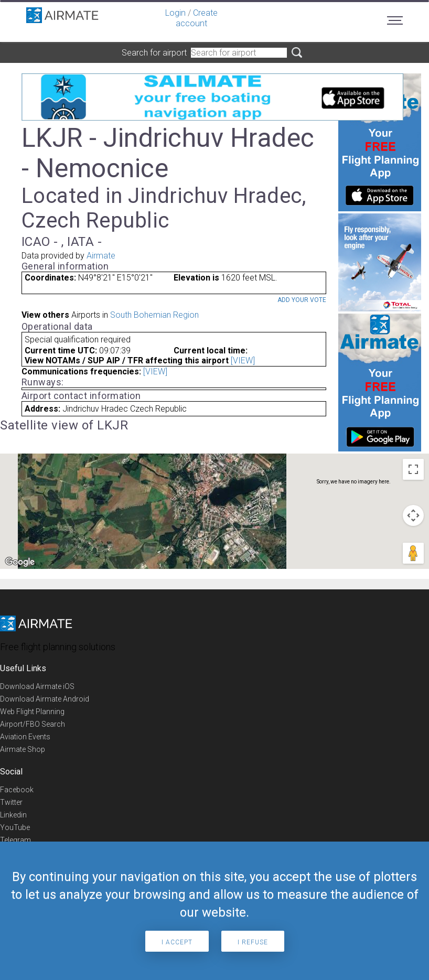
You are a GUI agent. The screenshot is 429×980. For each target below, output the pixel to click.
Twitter (11, 802)
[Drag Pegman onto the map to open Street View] (413, 553)
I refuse (253, 942)
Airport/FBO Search (33, 724)
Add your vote (302, 300)
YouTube (15, 827)
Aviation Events (25, 737)
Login (175, 13)
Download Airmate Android (45, 699)
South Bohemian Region (154, 315)
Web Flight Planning (32, 712)
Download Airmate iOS (37, 686)
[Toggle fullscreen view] (413, 469)
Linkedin (13, 815)
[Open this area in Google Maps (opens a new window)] (20, 562)
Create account (197, 18)
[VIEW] (243, 360)
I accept (177, 942)
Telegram (15, 840)
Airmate (101, 256)
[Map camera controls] (413, 515)
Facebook (17, 790)
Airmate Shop (23, 749)
